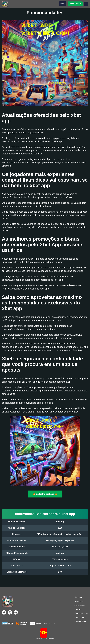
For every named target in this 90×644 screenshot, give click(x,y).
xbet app (78, 597)
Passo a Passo (81, 621)
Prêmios (78, 609)
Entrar (63, 4)
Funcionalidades (81, 613)
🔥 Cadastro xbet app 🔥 (45, 494)
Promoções (79, 617)
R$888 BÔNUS (75, 4)
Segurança (79, 601)
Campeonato (80, 605)
